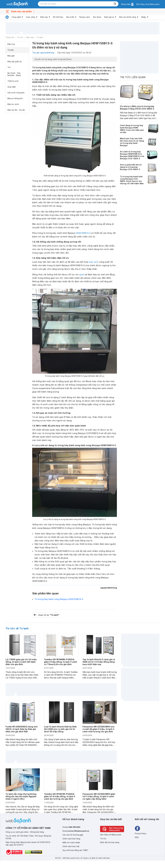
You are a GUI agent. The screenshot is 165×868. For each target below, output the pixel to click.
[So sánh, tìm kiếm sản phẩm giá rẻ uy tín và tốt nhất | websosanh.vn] (17, 4)
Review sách (85, 17)
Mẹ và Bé (70, 17)
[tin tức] (7, 17)
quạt (82, 275)
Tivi (9, 67)
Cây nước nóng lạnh (16, 93)
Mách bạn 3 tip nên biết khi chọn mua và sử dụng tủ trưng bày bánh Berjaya (132, 142)
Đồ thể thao (58, 17)
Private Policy (141, 834)
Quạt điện (12, 87)
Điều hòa (11, 44)
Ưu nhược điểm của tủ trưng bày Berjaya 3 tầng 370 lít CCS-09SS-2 (137, 107)
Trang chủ (10, 37)
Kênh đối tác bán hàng (110, 842)
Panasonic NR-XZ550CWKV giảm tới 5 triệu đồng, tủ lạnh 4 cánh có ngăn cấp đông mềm (99, 796)
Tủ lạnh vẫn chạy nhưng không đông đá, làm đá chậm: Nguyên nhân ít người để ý (21, 796)
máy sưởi (94, 262)
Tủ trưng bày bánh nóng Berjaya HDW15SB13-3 (59, 599)
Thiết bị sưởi (13, 81)
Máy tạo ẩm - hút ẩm (16, 110)
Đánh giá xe (109, 17)
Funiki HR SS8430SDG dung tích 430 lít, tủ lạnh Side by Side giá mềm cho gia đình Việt (22, 729)
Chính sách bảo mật (71, 846)
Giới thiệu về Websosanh (111, 835)
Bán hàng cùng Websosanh (148, 4)
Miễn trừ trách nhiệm (71, 843)
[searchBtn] (115, 4)
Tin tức (20, 37)
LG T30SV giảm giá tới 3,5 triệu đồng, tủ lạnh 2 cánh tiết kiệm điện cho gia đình (21, 662)
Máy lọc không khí (15, 98)
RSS (137, 837)
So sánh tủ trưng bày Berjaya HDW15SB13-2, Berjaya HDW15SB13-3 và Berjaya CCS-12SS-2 (132, 155)
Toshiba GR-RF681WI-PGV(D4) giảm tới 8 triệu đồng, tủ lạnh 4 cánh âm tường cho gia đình (60, 796)
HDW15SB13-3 (83, 233)
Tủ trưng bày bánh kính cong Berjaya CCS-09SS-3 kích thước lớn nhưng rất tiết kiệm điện (132, 180)
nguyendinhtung (109, 588)
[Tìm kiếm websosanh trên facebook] (137, 828)
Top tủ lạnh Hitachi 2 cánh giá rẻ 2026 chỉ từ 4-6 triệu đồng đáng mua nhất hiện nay (99, 662)
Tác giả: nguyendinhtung (43, 53)
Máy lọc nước (13, 104)
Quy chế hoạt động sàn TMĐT (75, 850)
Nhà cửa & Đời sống (128, 17)
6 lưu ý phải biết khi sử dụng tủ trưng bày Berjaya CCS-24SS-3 (131, 167)
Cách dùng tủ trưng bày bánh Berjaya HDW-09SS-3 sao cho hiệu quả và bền (132, 129)
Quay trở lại (49, 615)
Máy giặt (11, 56)
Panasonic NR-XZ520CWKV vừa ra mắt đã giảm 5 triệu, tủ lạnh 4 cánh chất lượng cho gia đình (98, 729)
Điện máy (44, 17)
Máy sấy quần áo (15, 62)
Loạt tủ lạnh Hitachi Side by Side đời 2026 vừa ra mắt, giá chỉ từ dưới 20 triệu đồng (60, 729)
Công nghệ (16, 17)
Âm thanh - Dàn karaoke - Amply (14, 74)
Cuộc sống (31, 17)
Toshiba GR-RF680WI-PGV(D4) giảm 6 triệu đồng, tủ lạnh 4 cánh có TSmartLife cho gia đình (60, 662)
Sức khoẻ (97, 17)
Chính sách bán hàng (71, 839)
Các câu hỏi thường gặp (73, 835)
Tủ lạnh (40, 37)
